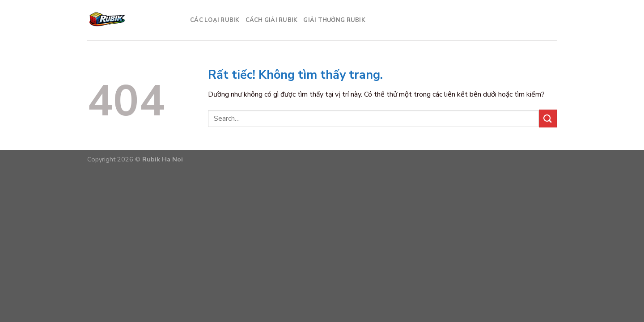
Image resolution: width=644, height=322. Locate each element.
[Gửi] (548, 118)
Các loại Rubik (215, 20)
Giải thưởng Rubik (334, 20)
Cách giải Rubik (271, 20)
